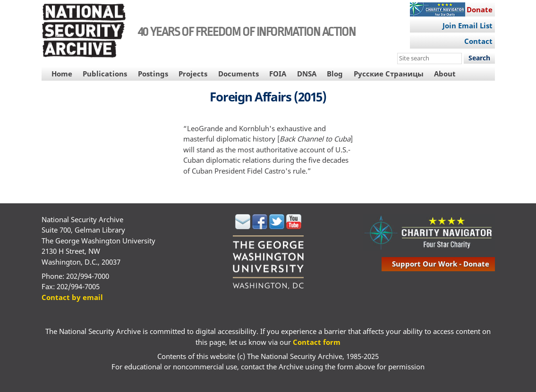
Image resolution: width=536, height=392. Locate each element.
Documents (238, 74)
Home (62, 74)
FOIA (278, 74)
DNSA (307, 74)
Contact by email (72, 297)
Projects (193, 74)
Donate (480, 9)
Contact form (317, 342)
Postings (153, 74)
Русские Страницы (389, 74)
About (445, 74)
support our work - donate (441, 264)
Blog (335, 74)
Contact (478, 41)
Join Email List (468, 25)
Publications (105, 74)
